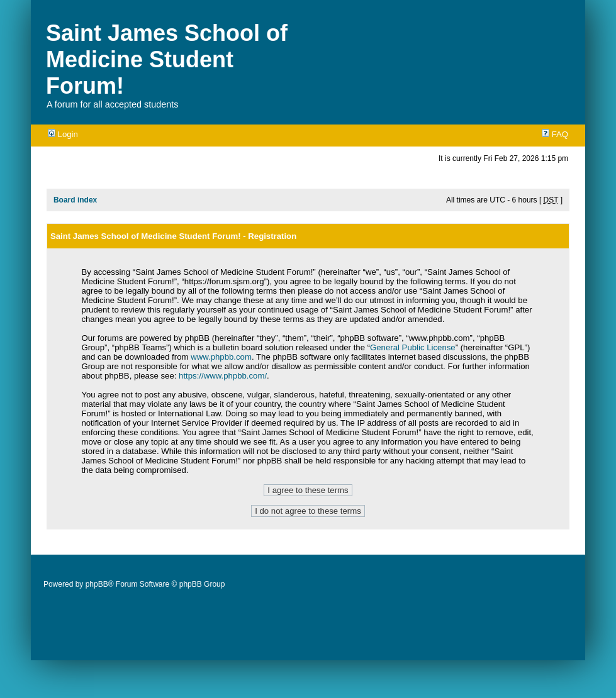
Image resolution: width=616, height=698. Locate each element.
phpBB (97, 584)
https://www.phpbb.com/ (223, 376)
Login (63, 134)
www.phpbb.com (221, 357)
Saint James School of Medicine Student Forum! (167, 59)
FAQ (555, 134)
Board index (75, 200)
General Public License (413, 347)
